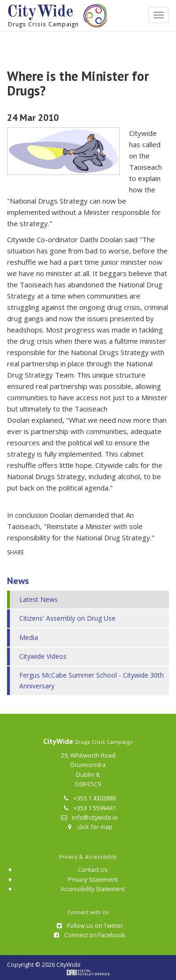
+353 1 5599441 (89, 808)
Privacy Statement (93, 879)
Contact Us (93, 869)
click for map (89, 827)
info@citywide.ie (89, 817)
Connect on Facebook (89, 935)
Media (29, 637)
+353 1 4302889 (89, 798)
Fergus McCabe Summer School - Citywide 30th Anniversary (92, 680)
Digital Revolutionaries (88, 972)
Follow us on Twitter (89, 925)
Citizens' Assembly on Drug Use (67, 618)
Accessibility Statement (93, 889)
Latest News (38, 599)
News (18, 581)
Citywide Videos (43, 656)
